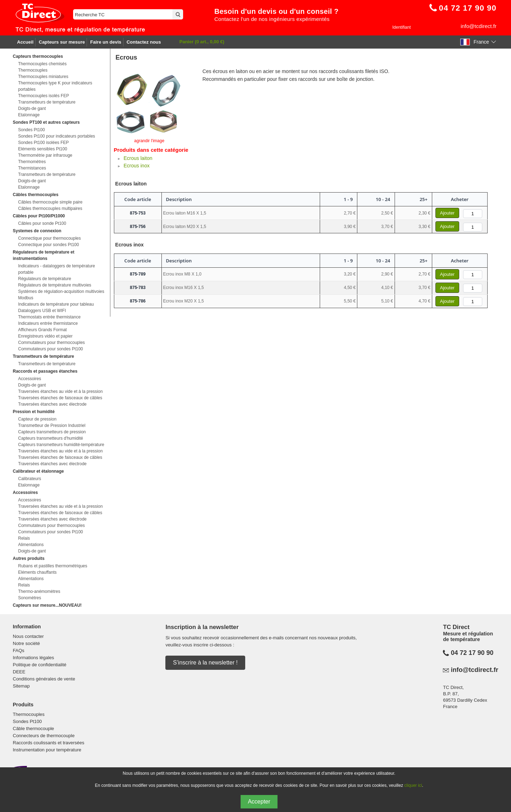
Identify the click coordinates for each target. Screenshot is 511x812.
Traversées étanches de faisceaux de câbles (60, 398)
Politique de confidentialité (40, 665)
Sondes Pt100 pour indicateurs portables (57, 136)
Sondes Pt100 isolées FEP (43, 143)
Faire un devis (106, 42)
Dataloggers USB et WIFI (42, 311)
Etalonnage (29, 115)
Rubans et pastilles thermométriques (53, 566)
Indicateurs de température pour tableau (56, 304)
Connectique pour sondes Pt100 (48, 245)
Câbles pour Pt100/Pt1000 (39, 216)
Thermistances (32, 168)
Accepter (259, 802)
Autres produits (29, 558)
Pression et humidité (34, 412)
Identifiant (401, 27)
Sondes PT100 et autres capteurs (46, 122)
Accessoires (30, 379)
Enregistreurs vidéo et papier (45, 336)
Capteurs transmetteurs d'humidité (51, 438)
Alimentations (31, 545)
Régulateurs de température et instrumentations (43, 255)
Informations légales (33, 658)
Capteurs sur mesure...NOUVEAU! (47, 605)
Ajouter (447, 213)
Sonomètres (30, 598)
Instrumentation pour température (47, 750)
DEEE (19, 672)
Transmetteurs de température (47, 102)
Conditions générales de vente (44, 679)
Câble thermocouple (33, 728)
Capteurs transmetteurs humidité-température (61, 445)
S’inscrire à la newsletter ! (205, 663)
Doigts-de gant (32, 109)
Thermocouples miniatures (43, 77)
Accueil (25, 42)
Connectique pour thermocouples (50, 238)
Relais (24, 538)
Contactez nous (144, 42)
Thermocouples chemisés (42, 64)
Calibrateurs (30, 479)
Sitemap (21, 686)
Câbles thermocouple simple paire (50, 202)
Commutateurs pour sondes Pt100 (51, 349)
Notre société (26, 643)
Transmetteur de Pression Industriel (52, 426)
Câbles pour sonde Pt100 (42, 223)
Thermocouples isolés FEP (43, 96)
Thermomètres (32, 162)
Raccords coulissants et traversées (49, 743)
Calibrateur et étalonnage (38, 471)
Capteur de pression (37, 419)
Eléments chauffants (37, 572)
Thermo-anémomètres (39, 591)
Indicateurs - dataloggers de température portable (57, 269)
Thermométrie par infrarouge (45, 155)
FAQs (19, 650)
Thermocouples (33, 70)
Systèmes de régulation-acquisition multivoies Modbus (61, 295)
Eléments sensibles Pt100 (43, 149)
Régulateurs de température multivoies (55, 285)
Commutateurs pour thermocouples (51, 343)
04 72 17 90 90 (472, 653)
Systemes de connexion (37, 231)
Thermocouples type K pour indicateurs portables (55, 86)
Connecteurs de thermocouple (44, 736)
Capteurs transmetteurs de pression (52, 432)
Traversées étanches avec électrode (52, 404)
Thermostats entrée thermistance (49, 317)
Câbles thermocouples (36, 195)
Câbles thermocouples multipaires (50, 208)
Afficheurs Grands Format (42, 330)
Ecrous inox (136, 166)
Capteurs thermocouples (38, 56)
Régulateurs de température (45, 279)
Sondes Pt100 (31, 130)
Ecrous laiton (138, 158)
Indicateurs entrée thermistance (48, 323)
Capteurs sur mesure (62, 42)
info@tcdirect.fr (479, 26)
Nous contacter (28, 636)
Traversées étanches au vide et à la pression (60, 391)
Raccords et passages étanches (45, 371)
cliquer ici (413, 785)
